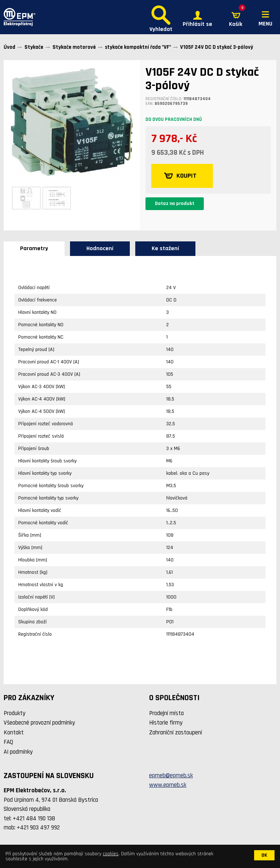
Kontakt (14, 733)
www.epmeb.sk (168, 785)
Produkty (15, 713)
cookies (111, 854)
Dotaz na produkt (175, 204)
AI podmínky (18, 752)
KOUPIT (180, 176)
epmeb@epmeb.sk (171, 776)
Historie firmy (166, 723)
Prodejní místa (166, 713)
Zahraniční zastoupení (176, 733)
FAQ (8, 742)
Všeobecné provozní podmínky (39, 723)
